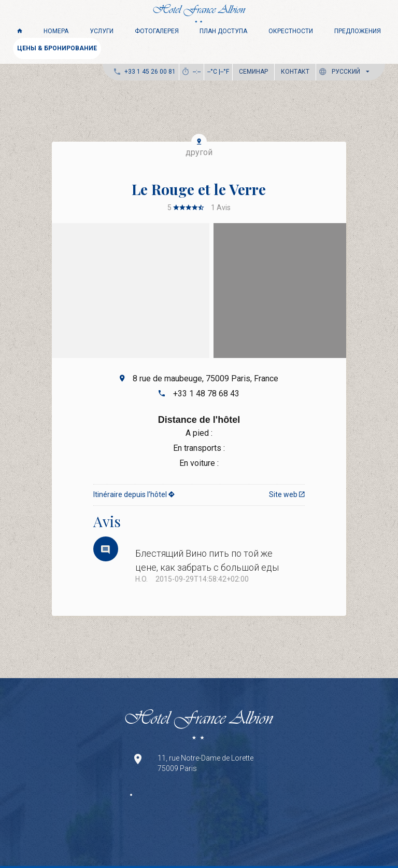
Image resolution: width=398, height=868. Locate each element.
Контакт (295, 72)
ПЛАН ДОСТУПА (223, 31)
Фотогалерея (157, 31)
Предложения (358, 31)
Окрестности (291, 31)
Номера (56, 31)
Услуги (102, 31)
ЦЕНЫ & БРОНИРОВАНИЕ (57, 48)
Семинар (253, 72)
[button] (346, 72)
